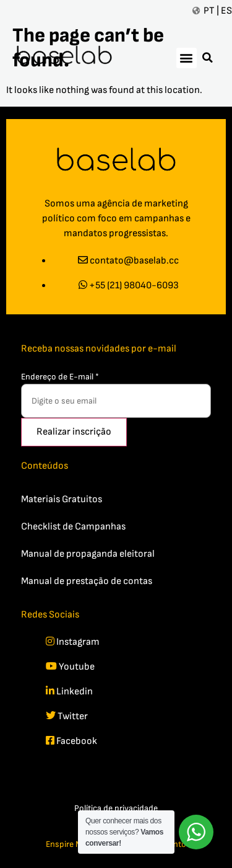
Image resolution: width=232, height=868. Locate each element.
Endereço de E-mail (60, 377)
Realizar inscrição (74, 432)
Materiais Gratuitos (62, 499)
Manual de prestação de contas (87, 581)
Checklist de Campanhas (73, 527)
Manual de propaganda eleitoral (88, 554)
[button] (187, 58)
